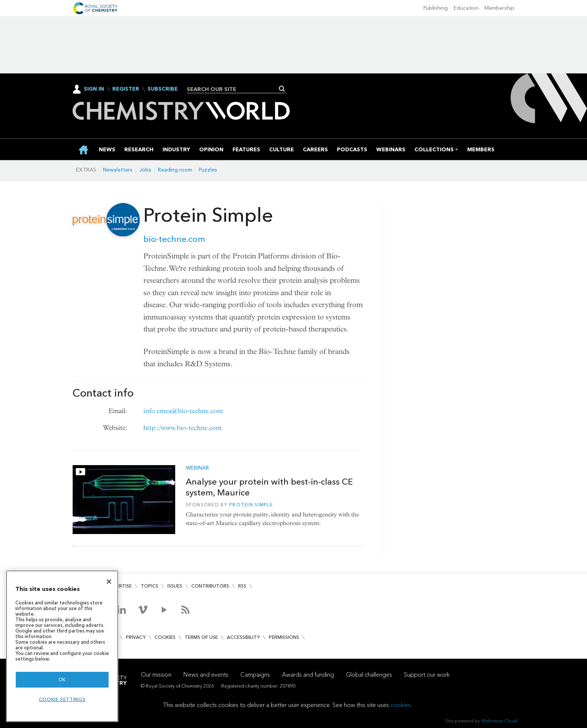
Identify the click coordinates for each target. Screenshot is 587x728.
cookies (401, 705)
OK (62, 680)
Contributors (210, 586)
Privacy (136, 637)
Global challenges (369, 675)
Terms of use (201, 637)
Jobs (145, 170)
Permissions (284, 637)
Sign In (94, 89)
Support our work (427, 675)
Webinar (197, 468)
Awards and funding (308, 675)
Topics (150, 586)
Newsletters (118, 170)
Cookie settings (62, 699)
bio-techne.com (174, 239)
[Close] (109, 582)
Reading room (175, 170)
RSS (242, 586)
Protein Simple (251, 505)
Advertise (119, 586)
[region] (62, 646)
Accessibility (243, 637)
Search (282, 89)
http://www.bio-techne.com (183, 428)
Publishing (436, 8)
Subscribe (163, 89)
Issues (175, 586)
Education (466, 8)
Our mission (156, 675)
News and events (206, 675)
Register (126, 89)
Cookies (165, 637)
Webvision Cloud (499, 721)
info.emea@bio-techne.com (183, 411)
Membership (499, 8)
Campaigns (255, 675)
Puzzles (208, 170)
